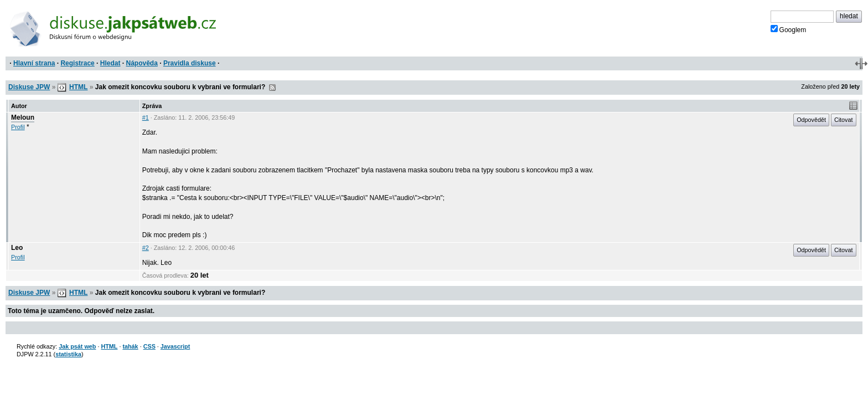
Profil (18, 127)
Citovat (844, 120)
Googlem (789, 29)
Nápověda (142, 63)
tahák (130, 346)
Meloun (23, 117)
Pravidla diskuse (190, 63)
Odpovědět (811, 120)
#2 (146, 248)
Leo (17, 248)
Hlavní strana (34, 63)
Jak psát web (77, 346)
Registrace (77, 63)
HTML (78, 87)
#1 (146, 117)
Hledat (110, 63)
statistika (68, 354)
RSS (272, 88)
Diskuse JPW (29, 87)
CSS (149, 346)
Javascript (175, 346)
